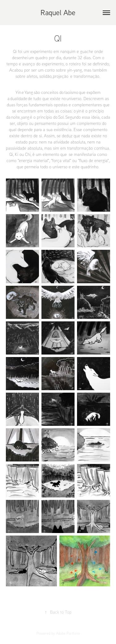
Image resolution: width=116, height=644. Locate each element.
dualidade (19, 98)
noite (15, 117)
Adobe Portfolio (68, 633)
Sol (61, 117)
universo (74, 98)
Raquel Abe (58, 12)
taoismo (71, 92)
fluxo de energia (93, 160)
